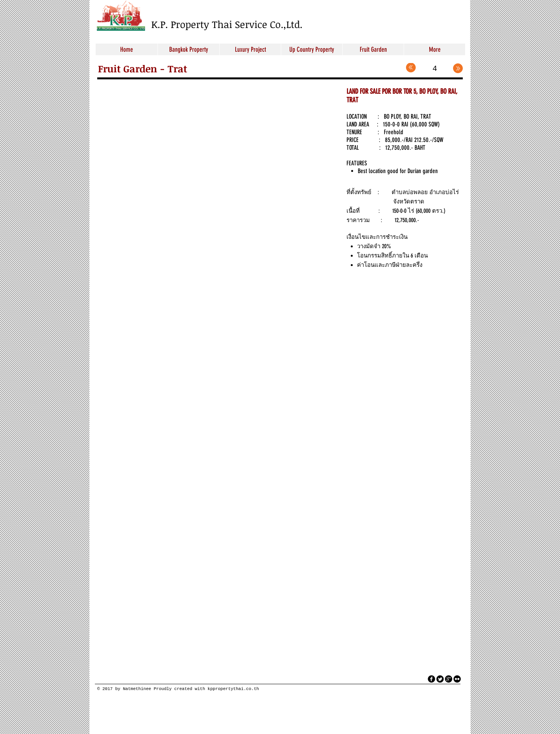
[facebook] (431, 679)
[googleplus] (449, 679)
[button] (216, 159)
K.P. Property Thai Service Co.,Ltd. (227, 24)
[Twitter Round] (440, 679)
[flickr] (457, 679)
